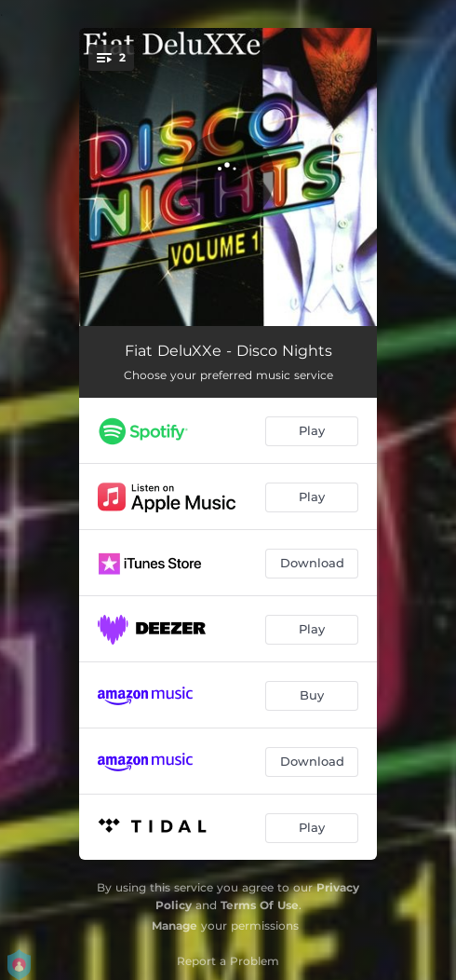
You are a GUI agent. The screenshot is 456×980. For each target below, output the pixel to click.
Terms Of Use (260, 905)
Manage (174, 926)
